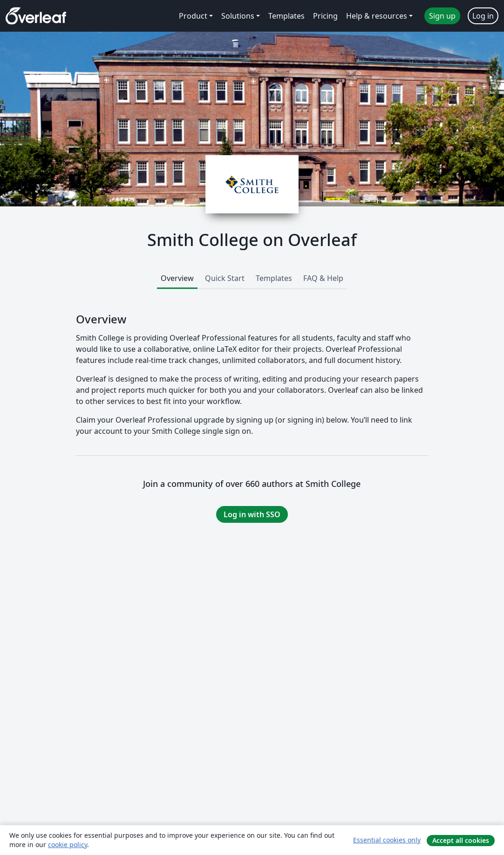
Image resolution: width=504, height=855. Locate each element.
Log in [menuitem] (483, 16)
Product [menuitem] (193, 16)
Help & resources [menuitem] (377, 16)
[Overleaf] (36, 16)
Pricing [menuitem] (325, 16)
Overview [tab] (177, 278)
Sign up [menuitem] (442, 16)
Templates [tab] (274, 278)
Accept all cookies (461, 840)
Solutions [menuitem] (238, 16)
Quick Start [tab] (225, 278)
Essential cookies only (387, 840)
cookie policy (68, 845)
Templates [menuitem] (286, 16)
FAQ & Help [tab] (323, 278)
